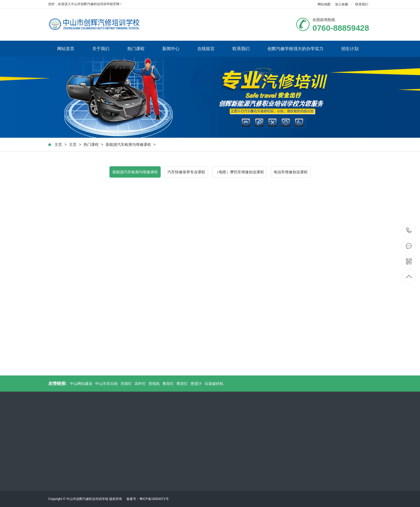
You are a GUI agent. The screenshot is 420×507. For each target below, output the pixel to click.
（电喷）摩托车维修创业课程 (239, 172)
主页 (58, 144)
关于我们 (101, 49)
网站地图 (324, 4)
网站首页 (66, 49)
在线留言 (206, 49)
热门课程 (136, 49)
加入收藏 (342, 4)
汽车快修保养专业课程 (186, 172)
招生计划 (350, 49)
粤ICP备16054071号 (154, 499)
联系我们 (362, 4)
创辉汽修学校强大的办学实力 (295, 49)
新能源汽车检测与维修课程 (128, 144)
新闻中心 (171, 49)
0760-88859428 (409, 231)
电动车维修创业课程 (291, 172)
